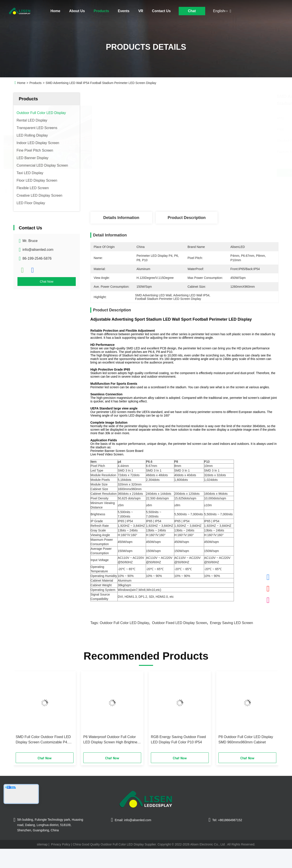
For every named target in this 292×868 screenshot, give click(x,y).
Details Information (121, 218)
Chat (192, 11)
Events (123, 11)
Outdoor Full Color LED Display (124, 623)
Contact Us (161, 11)
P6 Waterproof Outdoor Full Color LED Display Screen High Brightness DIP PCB (112, 740)
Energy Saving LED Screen (232, 623)
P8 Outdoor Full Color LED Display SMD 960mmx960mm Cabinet (246, 740)
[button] (23, 713)
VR (141, 11)
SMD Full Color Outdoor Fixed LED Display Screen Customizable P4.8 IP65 (43, 740)
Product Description (187, 218)
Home (55, 11)
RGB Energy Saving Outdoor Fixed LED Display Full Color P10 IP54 (178, 740)
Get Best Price (209, 173)
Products (101, 11)
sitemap (42, 844)
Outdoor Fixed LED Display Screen (179, 623)
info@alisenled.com (38, 250)
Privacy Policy (61, 844)
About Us (77, 11)
